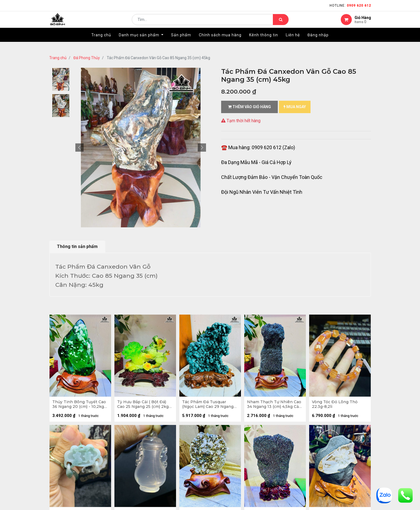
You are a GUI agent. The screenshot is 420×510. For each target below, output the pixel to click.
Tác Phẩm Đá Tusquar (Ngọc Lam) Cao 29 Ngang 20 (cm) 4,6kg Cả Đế (209, 406)
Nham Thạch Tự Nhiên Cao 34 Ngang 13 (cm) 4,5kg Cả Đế (271, 406)
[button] (79, 148)
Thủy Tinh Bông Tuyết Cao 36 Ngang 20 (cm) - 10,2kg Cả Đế (77, 406)
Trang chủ (58, 58)
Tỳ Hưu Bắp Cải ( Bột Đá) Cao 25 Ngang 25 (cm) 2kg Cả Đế (144, 406)
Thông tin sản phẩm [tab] (77, 246)
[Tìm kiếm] (281, 24)
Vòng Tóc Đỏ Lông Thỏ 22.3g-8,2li (336, 406)
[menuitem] (101, 43)
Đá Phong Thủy (87, 58)
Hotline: (350, 6)
